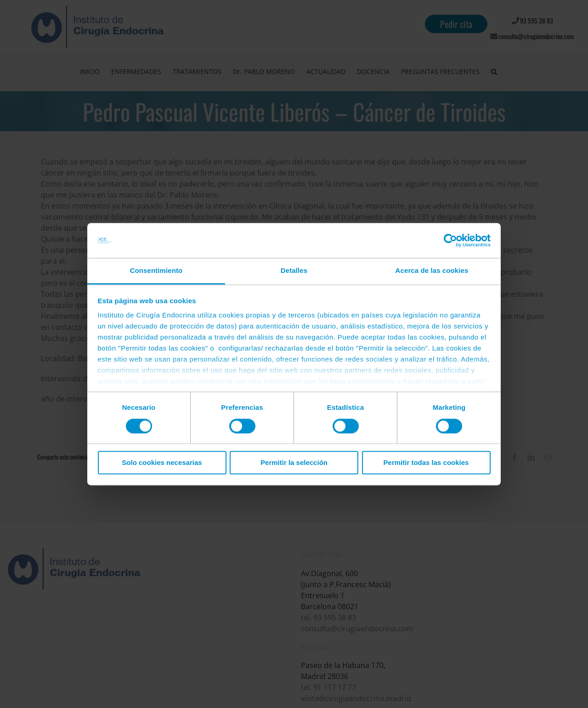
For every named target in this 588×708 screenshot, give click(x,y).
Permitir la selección (294, 463)
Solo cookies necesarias (162, 463)
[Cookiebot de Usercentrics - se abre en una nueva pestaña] (450, 240)
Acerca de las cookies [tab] (432, 271)
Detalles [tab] (294, 271)
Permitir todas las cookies (426, 463)
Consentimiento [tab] (156, 271)
